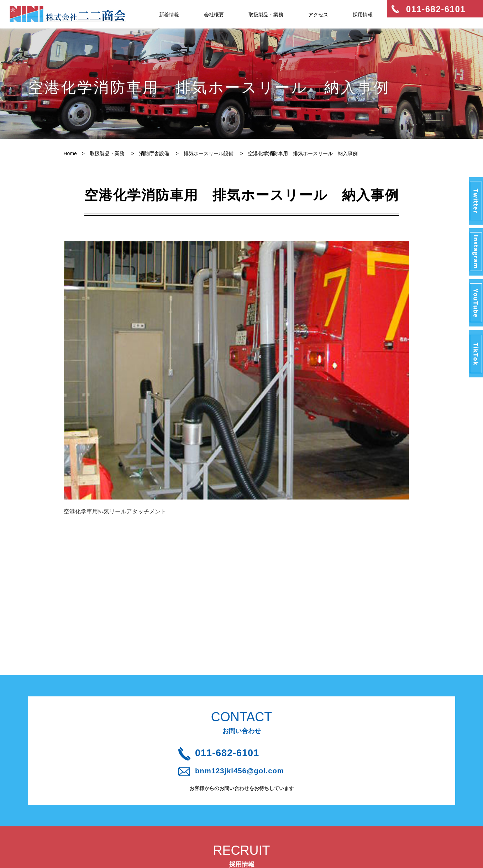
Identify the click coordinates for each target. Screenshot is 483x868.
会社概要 (214, 15)
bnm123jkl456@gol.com (247, 616)
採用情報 (363, 15)
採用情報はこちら (242, 735)
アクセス (318, 15)
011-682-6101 (246, 594)
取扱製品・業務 (266, 15)
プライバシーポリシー (167, 823)
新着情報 (169, 15)
